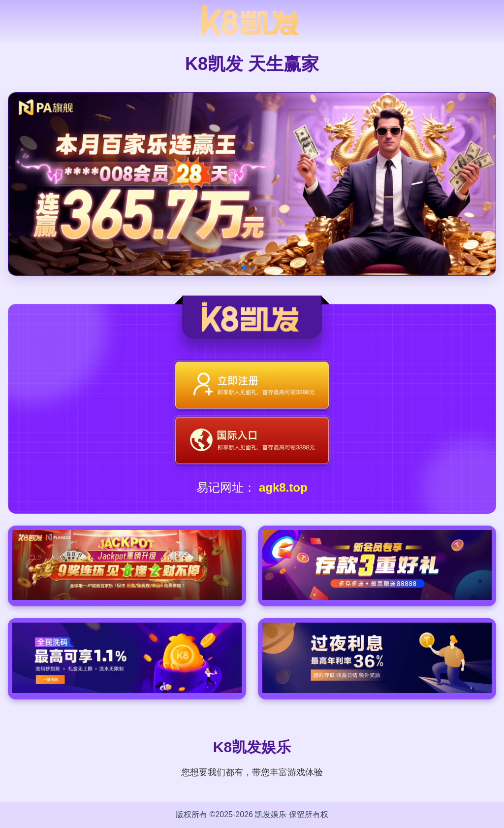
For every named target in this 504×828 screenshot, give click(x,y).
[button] (244, 267)
